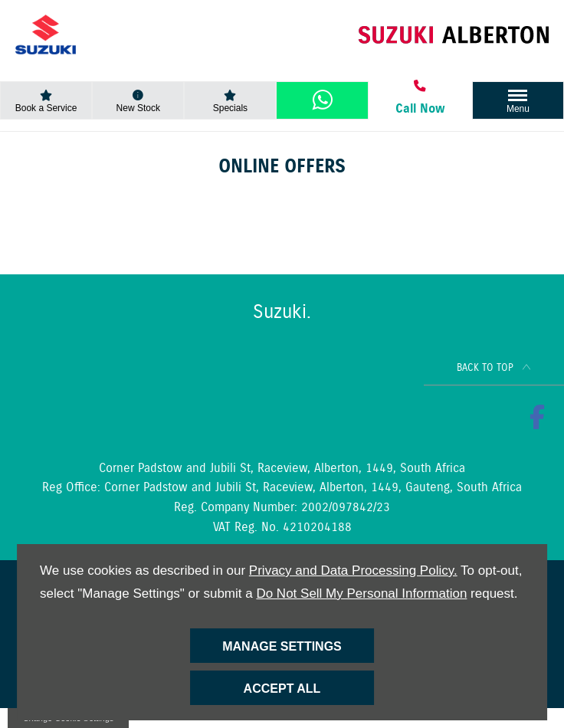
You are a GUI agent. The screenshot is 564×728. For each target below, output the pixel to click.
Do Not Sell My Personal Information (361, 594)
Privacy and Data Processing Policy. (353, 571)
